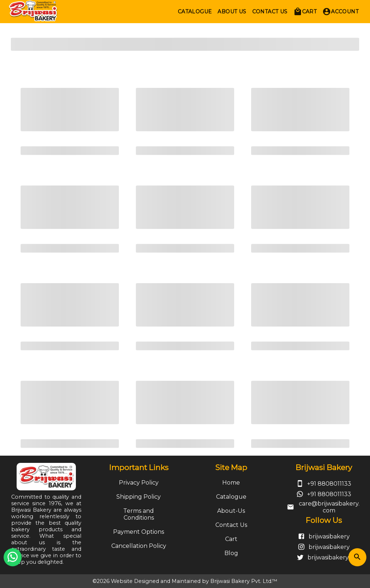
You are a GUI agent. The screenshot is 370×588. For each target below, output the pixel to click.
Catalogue (231, 497)
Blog (231, 553)
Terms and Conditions (139, 514)
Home (231, 483)
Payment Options (139, 532)
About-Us (231, 511)
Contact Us (231, 525)
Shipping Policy (139, 497)
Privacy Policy (139, 483)
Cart (231, 539)
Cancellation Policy (139, 546)
